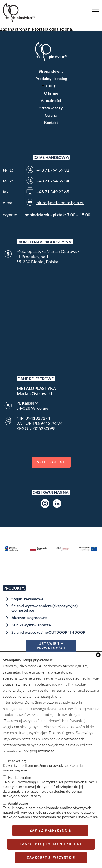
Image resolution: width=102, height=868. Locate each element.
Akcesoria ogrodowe (29, 618)
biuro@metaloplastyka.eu (60, 202)
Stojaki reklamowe (27, 599)
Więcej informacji (40, 751)
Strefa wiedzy (51, 108)
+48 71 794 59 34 (53, 181)
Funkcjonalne (20, 777)
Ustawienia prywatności (51, 646)
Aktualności (51, 100)
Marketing (17, 761)
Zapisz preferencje (50, 830)
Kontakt (51, 122)
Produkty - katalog (51, 79)
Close (98, 655)
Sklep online (51, 462)
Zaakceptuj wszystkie (51, 858)
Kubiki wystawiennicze (31, 625)
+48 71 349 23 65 (53, 192)
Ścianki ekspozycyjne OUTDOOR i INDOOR (48, 632)
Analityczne (18, 803)
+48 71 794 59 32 (53, 170)
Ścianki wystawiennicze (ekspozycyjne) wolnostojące (44, 608)
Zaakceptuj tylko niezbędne (51, 844)
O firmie (51, 93)
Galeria (51, 115)
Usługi (51, 86)
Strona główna (51, 71)
